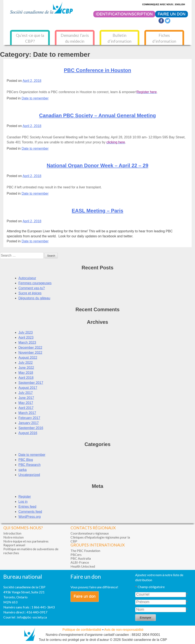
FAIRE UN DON (172, 14)
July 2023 (26, 332)
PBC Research (30, 465)
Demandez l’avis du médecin (75, 38)
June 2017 (26, 398)
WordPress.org (30, 517)
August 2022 (28, 358)
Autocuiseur (27, 278)
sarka (22, 470)
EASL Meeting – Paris (97, 211)
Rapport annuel (14, 545)
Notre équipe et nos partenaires (26, 541)
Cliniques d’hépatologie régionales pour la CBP (100, 539)
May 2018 (26, 373)
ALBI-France (80, 562)
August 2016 (28, 433)
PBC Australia (81, 558)
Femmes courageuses (35, 283)
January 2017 (29, 423)
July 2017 (26, 393)
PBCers (76, 555)
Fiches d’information (164, 38)
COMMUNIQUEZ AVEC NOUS (157, 4)
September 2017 (31, 383)
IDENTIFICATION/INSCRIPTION (124, 14)
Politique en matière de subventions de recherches (31, 551)
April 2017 (26, 408)
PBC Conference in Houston (97, 70)
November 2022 (30, 353)
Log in (23, 502)
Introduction (12, 533)
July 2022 (26, 363)
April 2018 (26, 378)
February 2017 (29, 418)
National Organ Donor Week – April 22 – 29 (97, 165)
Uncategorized (29, 475)
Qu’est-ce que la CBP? (30, 38)
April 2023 (26, 337)
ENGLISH (180, 4)
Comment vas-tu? (32, 288)
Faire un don (85, 596)
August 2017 (28, 388)
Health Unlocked (83, 566)
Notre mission (13, 537)
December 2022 (30, 348)
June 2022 (26, 368)
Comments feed (30, 512)
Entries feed (27, 507)
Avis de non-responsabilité (124, 630)
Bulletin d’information (119, 38)
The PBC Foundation (85, 551)
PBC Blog (26, 460)
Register (25, 497)
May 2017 (26, 403)
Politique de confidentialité (82, 630)
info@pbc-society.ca (32, 617)
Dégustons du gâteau (34, 298)
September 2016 (31, 428)
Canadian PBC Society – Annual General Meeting (97, 115)
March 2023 (27, 343)
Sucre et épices (30, 293)
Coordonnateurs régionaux (90, 533)
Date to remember (35, 98)
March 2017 (27, 413)
